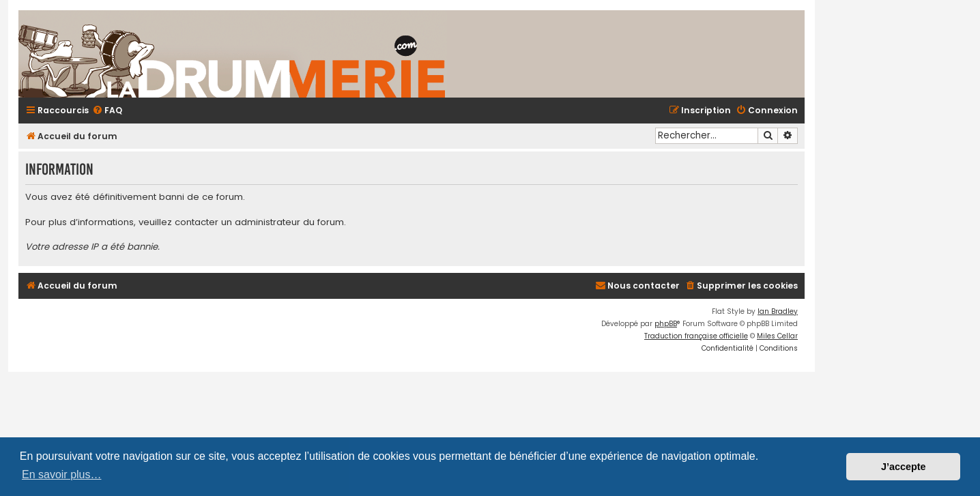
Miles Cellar (777, 336)
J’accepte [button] (904, 467)
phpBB (666, 324)
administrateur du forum (289, 222)
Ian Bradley (778, 311)
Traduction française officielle (696, 336)
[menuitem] (107, 111)
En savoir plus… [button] (62, 475)
